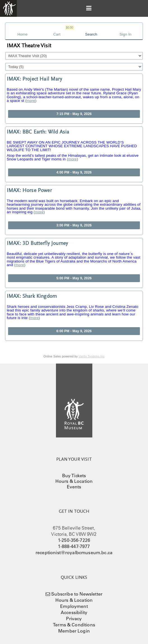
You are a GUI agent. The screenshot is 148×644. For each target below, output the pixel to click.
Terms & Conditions (74, 625)
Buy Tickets (74, 476)
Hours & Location (74, 481)
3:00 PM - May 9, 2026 (74, 225)
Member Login (74, 631)
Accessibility (74, 612)
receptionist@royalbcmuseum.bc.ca (74, 552)
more (31, 101)
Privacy (74, 619)
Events (74, 487)
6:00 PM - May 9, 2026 (74, 331)
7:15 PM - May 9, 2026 (74, 114)
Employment (74, 606)
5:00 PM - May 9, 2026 (74, 278)
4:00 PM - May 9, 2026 (74, 172)
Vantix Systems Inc (92, 356)
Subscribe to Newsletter (77, 594)
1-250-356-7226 (74, 540)
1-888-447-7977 (74, 546)
